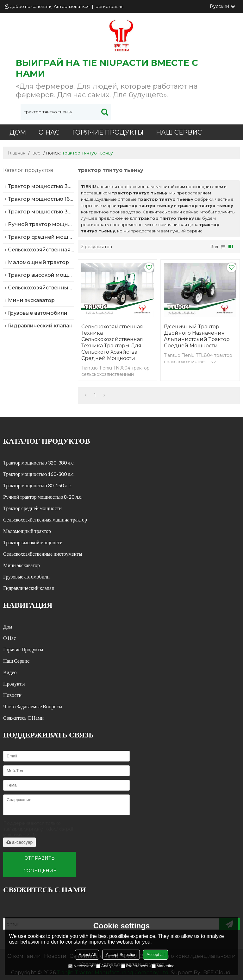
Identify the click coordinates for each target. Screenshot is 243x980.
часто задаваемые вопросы (33, 706)
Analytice (107, 966)
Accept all (155, 955)
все (37, 153)
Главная (17, 153)
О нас (49, 132)
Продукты (14, 683)
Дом (18, 132)
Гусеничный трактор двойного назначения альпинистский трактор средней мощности (197, 336)
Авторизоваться (72, 6)
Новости (12, 695)
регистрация (109, 6)
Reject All (87, 955)
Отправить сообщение (40, 864)
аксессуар (19, 842)
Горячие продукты (108, 132)
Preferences (135, 966)
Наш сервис (179, 132)
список (223, 247)
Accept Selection (121, 955)
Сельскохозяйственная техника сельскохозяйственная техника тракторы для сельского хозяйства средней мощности (112, 342)
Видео (10, 672)
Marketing (163, 966)
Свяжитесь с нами (23, 718)
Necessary (81, 966)
